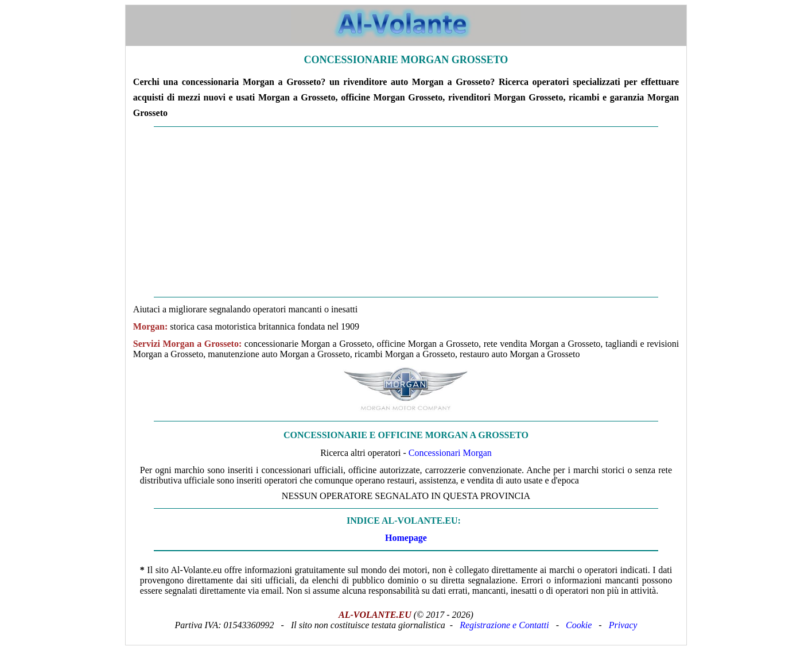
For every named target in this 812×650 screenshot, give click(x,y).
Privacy (623, 625)
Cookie (579, 625)
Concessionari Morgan (450, 453)
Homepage (406, 538)
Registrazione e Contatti (504, 625)
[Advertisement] (406, 212)
